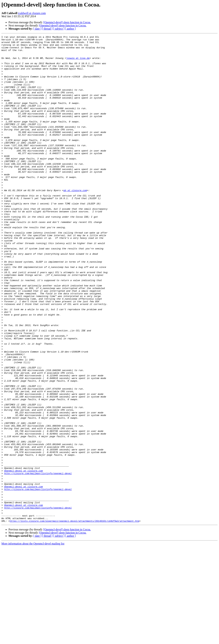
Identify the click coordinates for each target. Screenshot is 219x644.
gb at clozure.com (75, 221)
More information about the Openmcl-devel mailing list (33, 641)
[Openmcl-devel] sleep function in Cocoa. (67, 22)
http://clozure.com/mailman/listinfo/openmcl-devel (38, 561)
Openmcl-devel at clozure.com (23, 558)
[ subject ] (59, 29)
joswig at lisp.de (78, 63)
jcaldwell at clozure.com (32, 13)
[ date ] (37, 29)
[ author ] (70, 29)
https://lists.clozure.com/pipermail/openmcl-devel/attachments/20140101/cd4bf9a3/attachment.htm (74, 618)
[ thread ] (47, 29)
